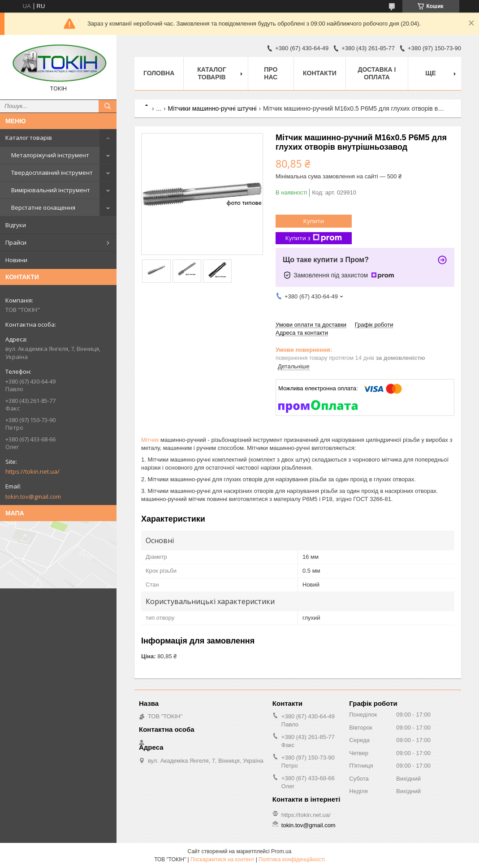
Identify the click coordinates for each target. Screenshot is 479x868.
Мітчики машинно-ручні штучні (212, 108)
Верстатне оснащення (43, 207)
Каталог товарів (29, 138)
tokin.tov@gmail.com (33, 497)
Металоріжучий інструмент (50, 155)
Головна (159, 73)
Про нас (271, 73)
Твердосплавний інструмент (52, 173)
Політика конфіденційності (292, 859)
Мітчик (150, 440)
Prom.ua (281, 851)
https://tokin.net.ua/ (32, 471)
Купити (314, 221)
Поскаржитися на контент (222, 859)
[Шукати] (108, 106)
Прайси (16, 242)
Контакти (320, 73)
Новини (16, 260)
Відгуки (16, 225)
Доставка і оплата (377, 73)
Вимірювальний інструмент (51, 190)
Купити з (314, 238)
